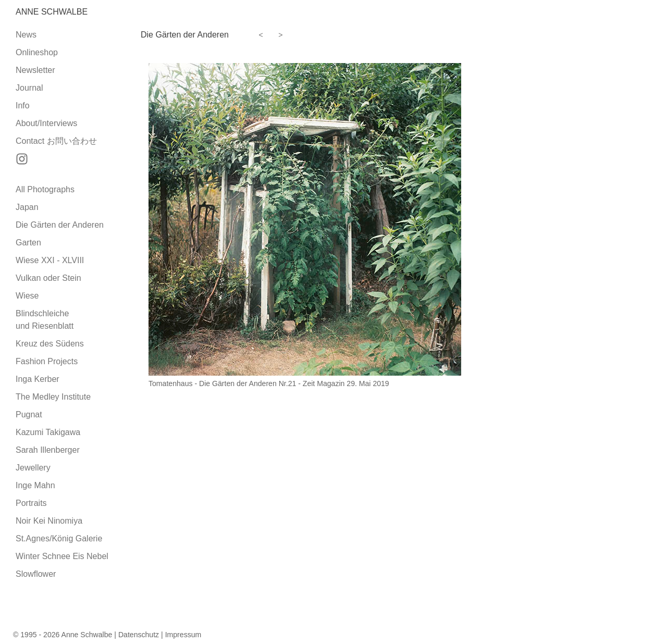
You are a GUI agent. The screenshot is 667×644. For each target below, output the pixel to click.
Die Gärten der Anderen (60, 225)
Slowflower (36, 574)
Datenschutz (139, 635)
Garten (28, 243)
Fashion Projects (47, 361)
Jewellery (33, 468)
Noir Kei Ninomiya (49, 521)
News (26, 35)
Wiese (27, 296)
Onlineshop (37, 52)
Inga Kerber (38, 379)
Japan (27, 207)
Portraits (31, 503)
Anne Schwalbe (52, 12)
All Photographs (45, 189)
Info (23, 106)
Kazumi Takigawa (48, 432)
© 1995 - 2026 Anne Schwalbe (63, 635)
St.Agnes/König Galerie (59, 538)
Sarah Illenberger (48, 450)
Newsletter (35, 70)
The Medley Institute (53, 397)
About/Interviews (46, 123)
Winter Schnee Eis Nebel (62, 556)
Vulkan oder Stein (48, 278)
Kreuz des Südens (50, 344)
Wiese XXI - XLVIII (50, 260)
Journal (29, 88)
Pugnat (29, 414)
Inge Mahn (35, 485)
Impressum (183, 635)
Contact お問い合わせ (56, 141)
